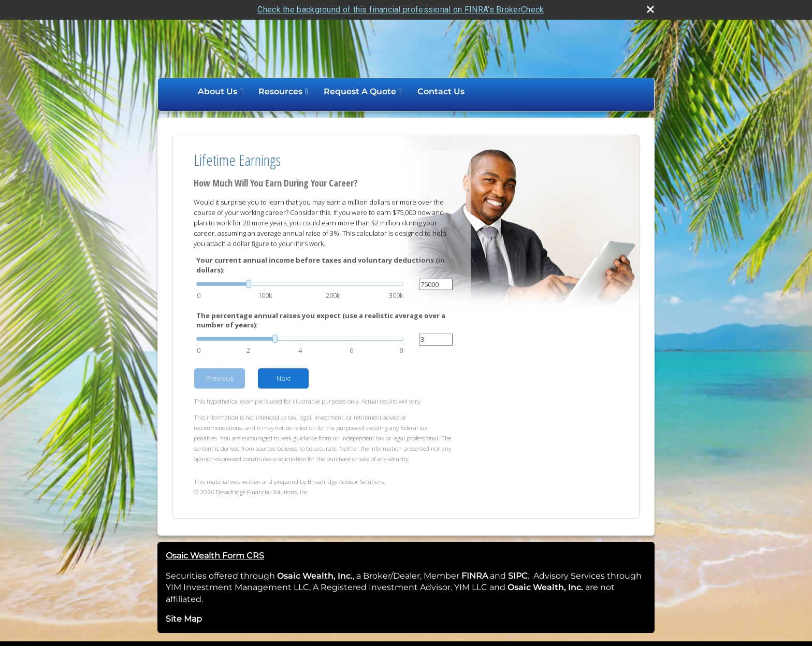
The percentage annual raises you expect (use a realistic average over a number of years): (321, 320)
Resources (280, 91)
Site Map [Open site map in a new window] (184, 619)
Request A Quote (360, 91)
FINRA (474, 576)
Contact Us (441, 91)
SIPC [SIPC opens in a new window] (518, 576)
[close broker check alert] (650, 9)
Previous (220, 378)
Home (179, 92)
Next (284, 378)
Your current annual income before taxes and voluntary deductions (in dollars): (321, 265)
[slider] (300, 284)
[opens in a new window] (489, 576)
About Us (218, 91)
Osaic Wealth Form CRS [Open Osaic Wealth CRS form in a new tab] (215, 556)
